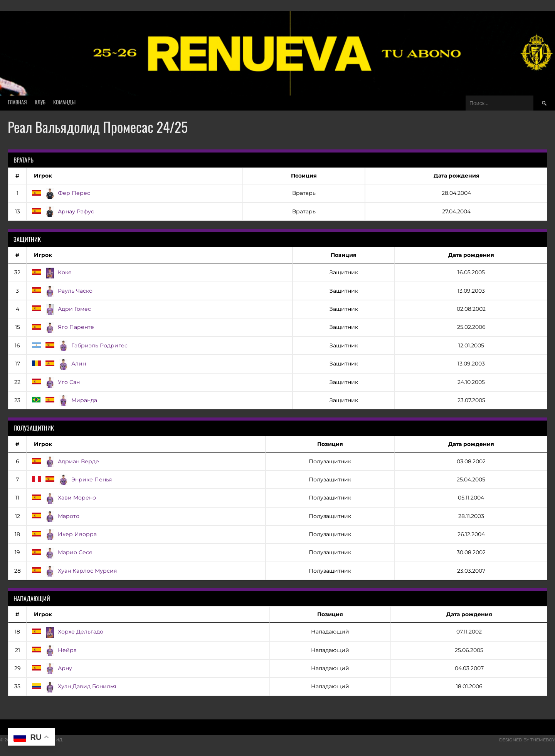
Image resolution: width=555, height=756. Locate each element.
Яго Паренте (62, 327)
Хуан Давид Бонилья (73, 686)
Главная (17, 102)
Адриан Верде (65, 461)
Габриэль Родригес (79, 345)
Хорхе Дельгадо (67, 632)
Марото (55, 516)
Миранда (64, 400)
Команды (64, 102)
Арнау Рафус (62, 211)
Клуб (40, 102)
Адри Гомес (61, 309)
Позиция (304, 176)
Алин (58, 364)
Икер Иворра (64, 534)
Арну (51, 668)
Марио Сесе (62, 552)
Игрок (43, 176)
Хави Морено (63, 498)
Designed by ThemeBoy (527, 740)
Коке (51, 272)
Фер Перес (61, 193)
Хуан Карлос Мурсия (74, 571)
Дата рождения (457, 176)
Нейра (54, 650)
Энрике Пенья (71, 479)
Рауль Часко (62, 291)
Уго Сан (55, 382)
